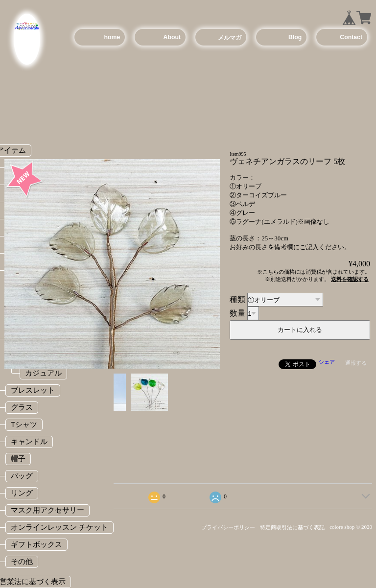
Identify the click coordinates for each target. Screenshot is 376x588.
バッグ (22, 476)
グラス (22, 407)
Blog (295, 37)
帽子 (18, 459)
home (112, 37)
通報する (356, 363)
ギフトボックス (36, 544)
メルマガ (230, 38)
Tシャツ (24, 424)
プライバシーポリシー (228, 527)
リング (22, 493)
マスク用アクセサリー (47, 510)
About (172, 37)
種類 (237, 299)
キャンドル (29, 441)
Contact (351, 37)
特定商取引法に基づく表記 (292, 527)
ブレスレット (33, 390)
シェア (327, 362)
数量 (237, 313)
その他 (22, 561)
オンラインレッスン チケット (59, 527)
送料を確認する (350, 279)
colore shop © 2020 (351, 527)
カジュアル (43, 373)
